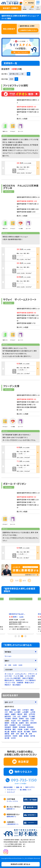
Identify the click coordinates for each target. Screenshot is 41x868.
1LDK (15, 665)
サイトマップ (11, 792)
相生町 (7, 710)
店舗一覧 (19, 787)
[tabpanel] (21, 615)
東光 (27, 723)
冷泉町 (15, 736)
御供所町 (8, 716)
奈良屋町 (8, 727)
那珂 (6, 725)
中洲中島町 (26, 725)
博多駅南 (8, 729)
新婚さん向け (29, 683)
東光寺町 (34, 723)
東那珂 (13, 732)
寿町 (26, 714)
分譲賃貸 (20, 683)
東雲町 (25, 716)
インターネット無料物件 (13, 678)
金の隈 (7, 738)
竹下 (19, 721)
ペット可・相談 (18, 676)
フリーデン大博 (11, 386)
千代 (32, 721)
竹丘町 (13, 721)
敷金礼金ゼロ (9, 680)
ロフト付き (8, 676)
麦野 (13, 734)
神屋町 (7, 714)
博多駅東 (22, 727)
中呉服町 (13, 725)
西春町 (15, 727)
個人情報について (26, 790)
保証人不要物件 (28, 678)
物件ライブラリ (30, 787)
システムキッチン (21, 674)
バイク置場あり (31, 680)
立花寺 (13, 738)
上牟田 (33, 712)
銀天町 (20, 714)
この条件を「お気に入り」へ (28, 30)
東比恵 (20, 732)
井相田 (13, 710)
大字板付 (26, 710)
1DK (10, 665)
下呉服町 (8, 718)
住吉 (27, 718)
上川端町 (17, 712)
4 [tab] (25, 636)
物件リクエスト (23, 772)
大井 (6, 712)
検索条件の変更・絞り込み (20, 864)
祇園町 (13, 714)
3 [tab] (22, 636)
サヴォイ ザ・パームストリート (20, 299)
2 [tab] (19, 636)
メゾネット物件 (30, 676)
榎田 (32, 710)
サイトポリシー (12, 790)
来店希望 (31, 3)
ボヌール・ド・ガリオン (15, 484)
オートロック (9, 674)
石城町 (33, 718)
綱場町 (7, 723)
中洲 (19, 725)
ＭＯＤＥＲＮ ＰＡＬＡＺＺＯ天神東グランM (21, 187)
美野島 (7, 734)
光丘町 (33, 729)
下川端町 (32, 716)
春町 (14, 729)
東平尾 (33, 736)
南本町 (34, 732)
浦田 (21, 736)
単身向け (8, 685)
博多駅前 (30, 727)
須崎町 (21, 718)
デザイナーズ (33, 674)
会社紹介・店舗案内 (11, 8)
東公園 (7, 732)
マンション (8, 656)
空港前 (26, 736)
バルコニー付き (10, 683)
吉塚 (30, 734)
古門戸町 (32, 714)
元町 (17, 734)
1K (6, 665)
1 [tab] (16, 636)
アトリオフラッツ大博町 (16, 85)
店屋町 (21, 723)
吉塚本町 (8, 736)
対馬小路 (14, 723)
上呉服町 (26, 712)
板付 (19, 710)
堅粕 (11, 712)
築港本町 (26, 721)
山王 (19, 716)
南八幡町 (27, 732)
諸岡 (22, 734)
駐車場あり (20, 680)
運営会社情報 (8, 787)
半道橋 (20, 729)
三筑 (14, 716)
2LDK (20, 665)
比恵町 (26, 729)
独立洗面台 (17, 685)
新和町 (15, 718)
